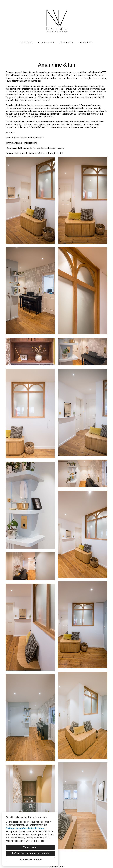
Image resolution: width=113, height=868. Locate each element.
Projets (66, 43)
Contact (86, 43)
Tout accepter (30, 847)
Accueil (27, 43)
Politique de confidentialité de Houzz (25, 828)
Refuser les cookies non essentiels (30, 853)
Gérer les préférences (30, 860)
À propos (47, 43)
